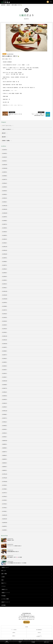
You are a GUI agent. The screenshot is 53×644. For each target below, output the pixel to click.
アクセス (3, 586)
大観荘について (5, 567)
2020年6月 (4, 392)
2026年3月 (4, 153)
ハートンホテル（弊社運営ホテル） (39, 636)
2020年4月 (4, 396)
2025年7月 (4, 179)
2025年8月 (4, 176)
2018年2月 (4, 470)
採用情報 (3, 605)
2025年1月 (4, 202)
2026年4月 (4, 150)
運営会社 (14, 636)
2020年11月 (5, 381)
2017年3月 (4, 508)
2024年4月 (4, 232)
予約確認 (3, 596)
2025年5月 (4, 187)
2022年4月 (4, 321)
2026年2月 (4, 157)
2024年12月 (5, 206)
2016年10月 (5, 523)
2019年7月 (4, 418)
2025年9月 (4, 172)
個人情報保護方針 (39, 630)
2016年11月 (4, 519)
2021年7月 (4, 355)
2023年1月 (4, 288)
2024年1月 (4, 243)
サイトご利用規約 (14, 630)
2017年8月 (4, 489)
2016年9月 (4, 526)
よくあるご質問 (5, 599)
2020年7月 (4, 388)
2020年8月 (4, 385)
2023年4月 (4, 276)
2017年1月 (4, 511)
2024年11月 (5, 209)
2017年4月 (4, 504)
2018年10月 (5, 441)
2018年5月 (4, 459)
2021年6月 (4, 358)
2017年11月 (4, 478)
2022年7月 (4, 310)
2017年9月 (4, 485)
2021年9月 (4, 347)
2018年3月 (4, 467)
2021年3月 (4, 370)
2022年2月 (4, 329)
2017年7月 (4, 493)
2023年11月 (5, 250)
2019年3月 (4, 429)
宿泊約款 (39, 633)
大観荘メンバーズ (5, 593)
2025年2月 (4, 198)
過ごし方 (3, 570)
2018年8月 (4, 448)
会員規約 (14, 633)
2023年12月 (5, 247)
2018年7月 (4, 452)
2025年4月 (4, 191)
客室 (2, 580)
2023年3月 (4, 280)
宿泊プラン (4, 583)
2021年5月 (4, 362)
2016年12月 (5, 515)
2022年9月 (4, 303)
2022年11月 (5, 295)
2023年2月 (4, 284)
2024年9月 (4, 217)
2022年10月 (5, 299)
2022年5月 (4, 317)
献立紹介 (4, 54)
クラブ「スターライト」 (7, 126)
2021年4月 (4, 366)
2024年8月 (4, 221)
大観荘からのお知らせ (7, 129)
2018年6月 (4, 455)
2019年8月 (4, 414)
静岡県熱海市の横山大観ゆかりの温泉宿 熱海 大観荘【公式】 (27, 610)
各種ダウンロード (6, 602)
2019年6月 (4, 422)
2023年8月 (4, 262)
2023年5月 (4, 273)
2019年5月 (4, 426)
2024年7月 (4, 224)
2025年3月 (4, 194)
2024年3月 (4, 235)
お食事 (3, 577)
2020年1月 (4, 407)
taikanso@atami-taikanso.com (28, 619)
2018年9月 (4, 444)
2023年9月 (4, 258)
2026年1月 (4, 161)
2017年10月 (5, 482)
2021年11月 (4, 340)
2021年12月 (5, 336)
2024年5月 (4, 228)
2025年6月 (4, 183)
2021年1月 (4, 377)
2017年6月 (4, 496)
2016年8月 (4, 530)
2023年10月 (5, 254)
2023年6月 (4, 269)
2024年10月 (5, 213)
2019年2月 (4, 433)
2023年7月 (4, 265)
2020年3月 (4, 399)
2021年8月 (4, 351)
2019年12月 (5, 411)
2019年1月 (4, 437)
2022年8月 (4, 306)
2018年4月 (4, 463)
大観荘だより (4, 589)
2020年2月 (4, 403)
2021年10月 (5, 344)
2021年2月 (4, 373)
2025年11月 (5, 165)
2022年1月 (4, 332)
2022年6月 (4, 314)
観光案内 (4, 137)
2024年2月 (4, 239)
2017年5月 (4, 500)
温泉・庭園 (4, 574)
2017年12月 (5, 474)
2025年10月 (5, 168)
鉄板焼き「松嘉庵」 (6, 141)
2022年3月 (4, 325)
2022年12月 (5, 291)
